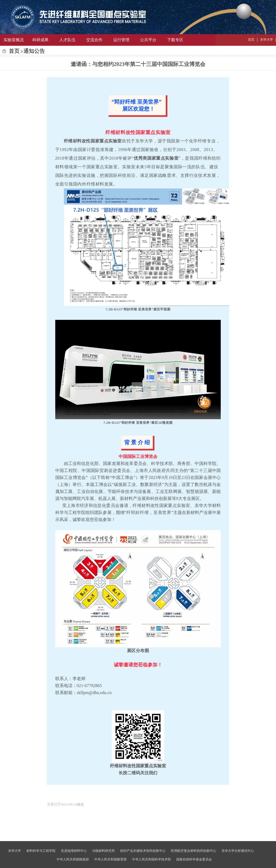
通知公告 (34, 51)
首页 (14, 51)
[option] (66, 804)
